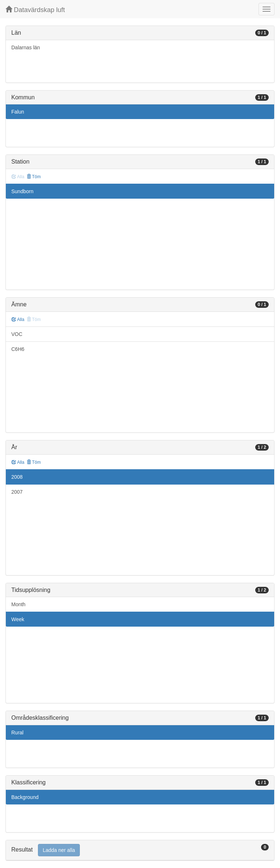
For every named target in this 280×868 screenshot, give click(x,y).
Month (18, 604)
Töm (34, 177)
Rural (17, 733)
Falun (18, 112)
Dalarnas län (26, 47)
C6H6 (18, 349)
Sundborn (22, 191)
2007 (17, 492)
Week (18, 619)
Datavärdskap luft (35, 10)
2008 (17, 477)
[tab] (140, 850)
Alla (18, 320)
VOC (17, 334)
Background (25, 797)
